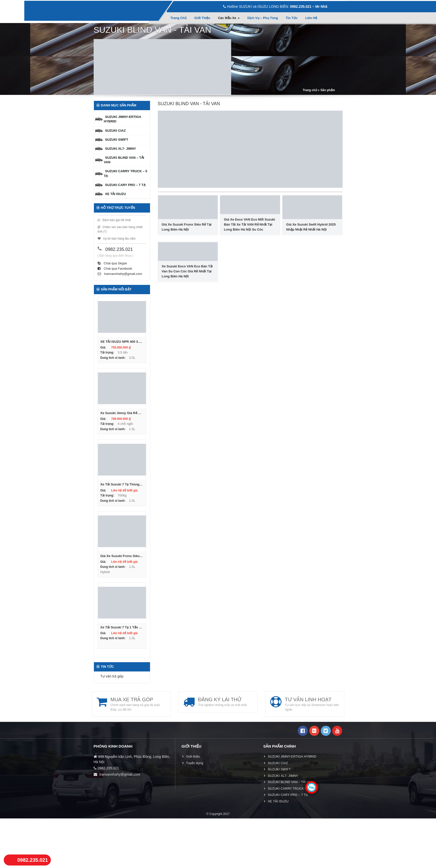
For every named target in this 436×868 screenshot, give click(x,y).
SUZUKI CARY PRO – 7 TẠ (125, 185)
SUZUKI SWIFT (117, 140)
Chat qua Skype (112, 263)
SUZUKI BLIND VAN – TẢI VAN (124, 160)
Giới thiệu (202, 18)
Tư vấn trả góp (112, 676)
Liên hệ (311, 18)
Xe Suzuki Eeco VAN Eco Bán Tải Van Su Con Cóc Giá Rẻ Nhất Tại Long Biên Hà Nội (187, 271)
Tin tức (292, 18)
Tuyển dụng (195, 763)
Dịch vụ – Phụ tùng (263, 18)
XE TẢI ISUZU (116, 194)
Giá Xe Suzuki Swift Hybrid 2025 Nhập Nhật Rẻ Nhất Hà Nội (311, 227)
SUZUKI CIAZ (115, 130)
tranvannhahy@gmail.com (120, 274)
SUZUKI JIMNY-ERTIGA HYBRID (123, 119)
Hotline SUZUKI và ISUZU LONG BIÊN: (275, 7)
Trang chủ (179, 18)
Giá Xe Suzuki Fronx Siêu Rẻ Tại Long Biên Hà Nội (187, 227)
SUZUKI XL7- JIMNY (121, 149)
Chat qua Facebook (115, 269)
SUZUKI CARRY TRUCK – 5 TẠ (126, 173)
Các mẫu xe (229, 18)
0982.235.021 (119, 249)
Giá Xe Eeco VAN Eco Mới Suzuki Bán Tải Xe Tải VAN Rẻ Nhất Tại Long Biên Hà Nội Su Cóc (249, 224)
